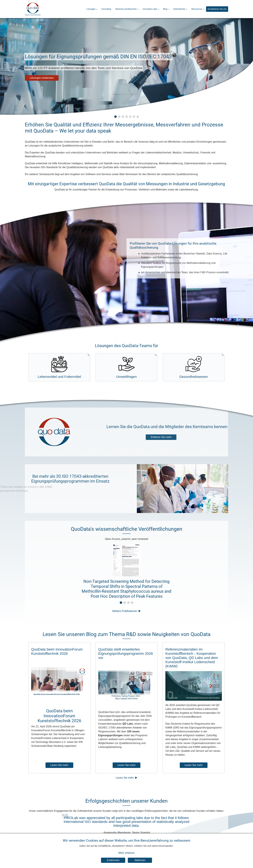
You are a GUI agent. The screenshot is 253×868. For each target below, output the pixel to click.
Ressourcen (197, 9)
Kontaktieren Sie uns (217, 9)
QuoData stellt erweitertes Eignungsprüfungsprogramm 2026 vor (126, 654)
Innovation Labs (150, 9)
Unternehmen (179, 9)
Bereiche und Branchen (126, 9)
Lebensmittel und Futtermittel (59, 367)
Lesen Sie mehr (59, 765)
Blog (165, 9)
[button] (115, 117)
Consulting (106, 9)
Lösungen (91, 9)
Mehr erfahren (127, 853)
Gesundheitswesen (194, 367)
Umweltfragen (126, 367)
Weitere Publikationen (125, 611)
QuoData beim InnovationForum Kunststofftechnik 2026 (57, 651)
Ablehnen (140, 860)
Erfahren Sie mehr (188, 437)
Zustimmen (113, 860)
